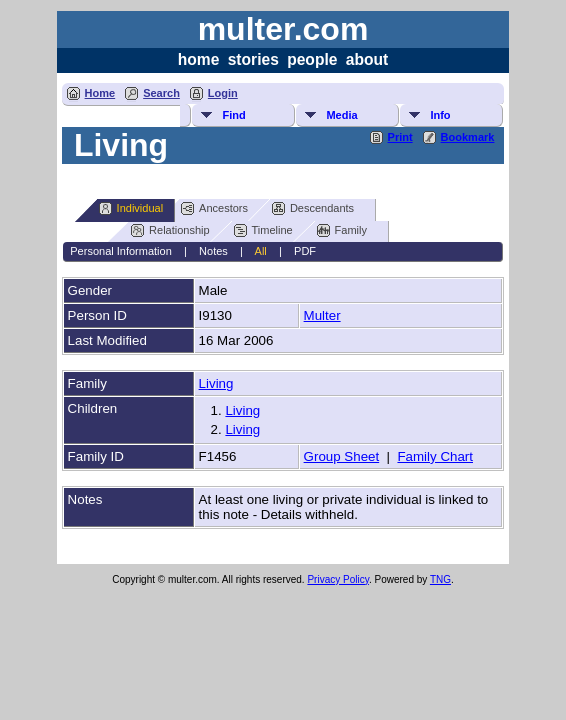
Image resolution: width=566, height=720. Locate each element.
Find (233, 115)
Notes (213, 251)
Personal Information (121, 251)
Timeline (263, 230)
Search (161, 93)
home (199, 59)
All (261, 251)
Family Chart (435, 456)
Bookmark (468, 137)
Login (223, 93)
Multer (322, 315)
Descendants (313, 208)
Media (341, 115)
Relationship (170, 230)
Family (342, 230)
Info (440, 115)
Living (216, 383)
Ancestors (214, 208)
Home (100, 93)
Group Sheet (342, 456)
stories (253, 59)
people (312, 59)
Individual (131, 208)
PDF (305, 251)
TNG (440, 579)
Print (400, 137)
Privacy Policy (338, 579)
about (367, 59)
